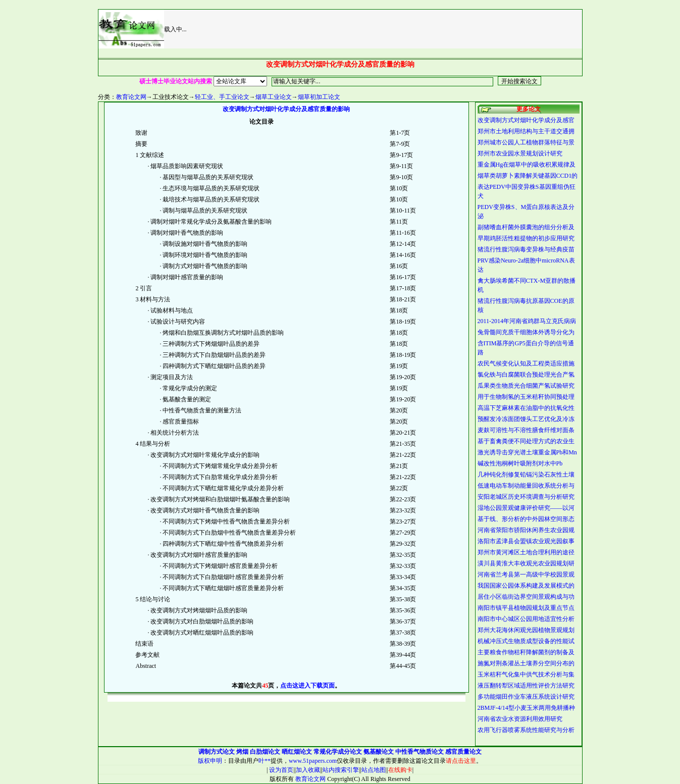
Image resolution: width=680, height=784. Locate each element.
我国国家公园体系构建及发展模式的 (526, 586)
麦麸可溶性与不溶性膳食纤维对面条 (526, 430)
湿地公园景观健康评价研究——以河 (526, 508)
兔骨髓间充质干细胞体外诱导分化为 (526, 332)
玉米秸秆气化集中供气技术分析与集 (526, 674)
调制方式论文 (217, 752)
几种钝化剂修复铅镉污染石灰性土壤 (526, 475)
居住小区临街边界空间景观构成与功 (526, 597)
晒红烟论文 (297, 752)
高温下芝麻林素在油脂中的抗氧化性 (526, 408)
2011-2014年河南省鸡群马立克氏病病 (527, 321)
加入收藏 (308, 770)
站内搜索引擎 (341, 770)
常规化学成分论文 (338, 752)
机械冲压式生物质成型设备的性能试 (526, 641)
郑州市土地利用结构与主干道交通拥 (526, 131)
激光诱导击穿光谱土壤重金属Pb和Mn (527, 452)
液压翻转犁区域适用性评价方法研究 (526, 686)
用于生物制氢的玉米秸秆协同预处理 (526, 397)
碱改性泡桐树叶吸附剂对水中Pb (520, 463)
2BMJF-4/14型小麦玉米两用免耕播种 (526, 708)
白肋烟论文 (265, 752)
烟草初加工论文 (319, 97)
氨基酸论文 (379, 752)
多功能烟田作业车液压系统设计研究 (526, 697)
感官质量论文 (463, 752)
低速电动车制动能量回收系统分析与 (526, 486)
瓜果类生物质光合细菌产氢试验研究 (526, 386)
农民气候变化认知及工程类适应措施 (526, 363)
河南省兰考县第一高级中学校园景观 (526, 574)
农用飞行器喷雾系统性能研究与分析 (526, 730)
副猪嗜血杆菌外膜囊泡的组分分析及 (526, 227)
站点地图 (374, 770)
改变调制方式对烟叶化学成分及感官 (526, 120)
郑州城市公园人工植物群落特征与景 (526, 142)
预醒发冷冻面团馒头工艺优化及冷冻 (526, 419)
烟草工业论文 (274, 97)
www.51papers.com (313, 761)
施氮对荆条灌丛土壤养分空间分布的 (526, 663)
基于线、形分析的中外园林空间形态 (526, 519)
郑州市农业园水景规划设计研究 (520, 153)
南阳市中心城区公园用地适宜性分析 (526, 619)
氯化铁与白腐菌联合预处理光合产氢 (526, 375)
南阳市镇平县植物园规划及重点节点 (526, 608)
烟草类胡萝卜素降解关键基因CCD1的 (528, 176)
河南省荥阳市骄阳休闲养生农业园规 (526, 530)
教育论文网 (131, 97)
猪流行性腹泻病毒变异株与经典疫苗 (526, 249)
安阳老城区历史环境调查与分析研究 (526, 497)
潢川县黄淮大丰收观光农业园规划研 (526, 563)
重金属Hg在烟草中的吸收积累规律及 (527, 165)
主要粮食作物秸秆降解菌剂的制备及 (526, 652)
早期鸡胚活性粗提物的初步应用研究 (526, 238)
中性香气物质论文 (420, 752)
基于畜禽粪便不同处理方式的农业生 (526, 441)
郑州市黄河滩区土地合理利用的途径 (526, 552)
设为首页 (280, 770)
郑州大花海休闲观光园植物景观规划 (526, 630)
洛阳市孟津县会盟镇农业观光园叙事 (526, 541)
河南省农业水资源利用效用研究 (520, 719)
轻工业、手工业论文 (222, 97)
